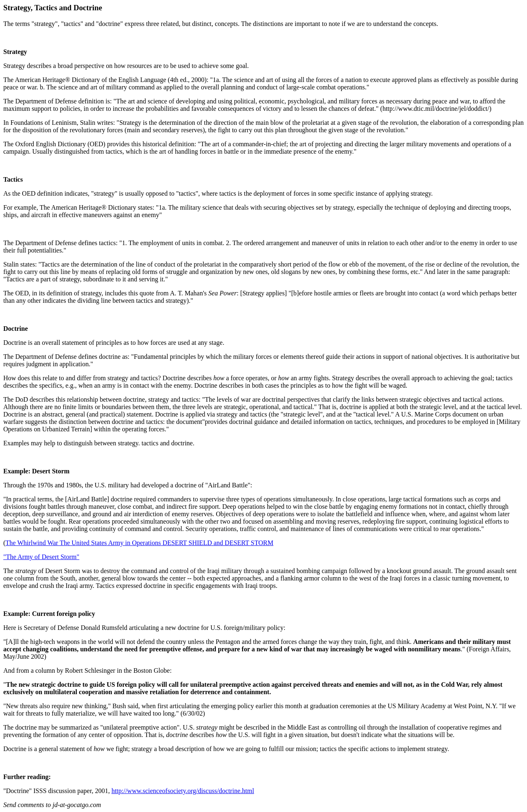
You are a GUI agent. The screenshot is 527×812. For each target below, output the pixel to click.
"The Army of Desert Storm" (41, 557)
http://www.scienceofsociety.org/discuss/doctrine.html (183, 791)
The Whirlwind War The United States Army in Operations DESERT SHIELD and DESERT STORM (139, 543)
